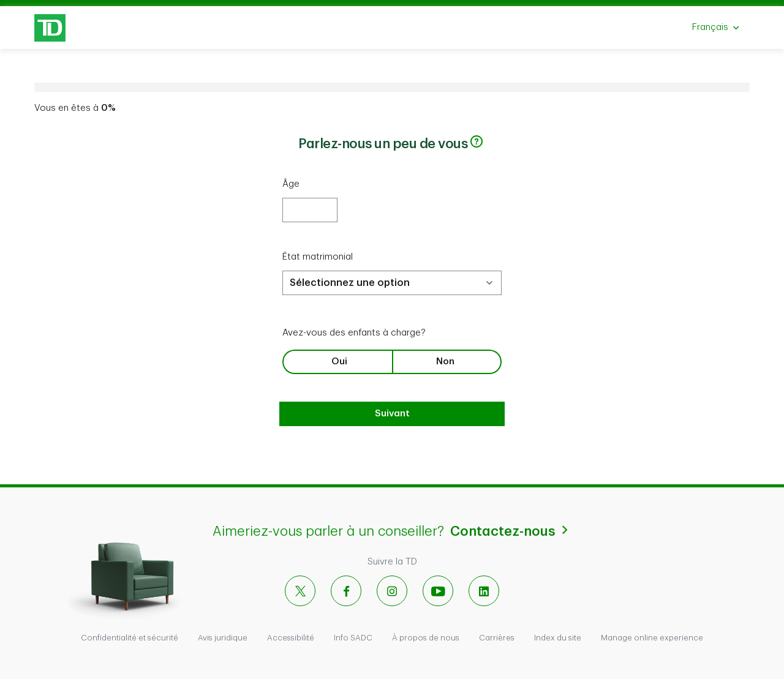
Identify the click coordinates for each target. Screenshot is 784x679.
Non (445, 362)
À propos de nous (426, 638)
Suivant (392, 414)
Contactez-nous (511, 531)
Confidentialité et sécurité (130, 638)
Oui (339, 362)
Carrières (497, 638)
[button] (477, 141)
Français (721, 31)
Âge (291, 184)
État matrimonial (318, 257)
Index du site (558, 638)
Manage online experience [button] (652, 638)
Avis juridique (223, 638)
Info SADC (353, 638)
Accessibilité (291, 638)
